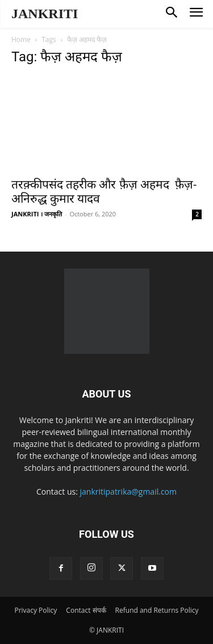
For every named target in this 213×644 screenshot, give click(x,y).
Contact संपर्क (86, 610)
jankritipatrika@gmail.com (129, 492)
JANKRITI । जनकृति (37, 214)
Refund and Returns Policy (157, 610)
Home (21, 39)
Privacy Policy (35, 610)
